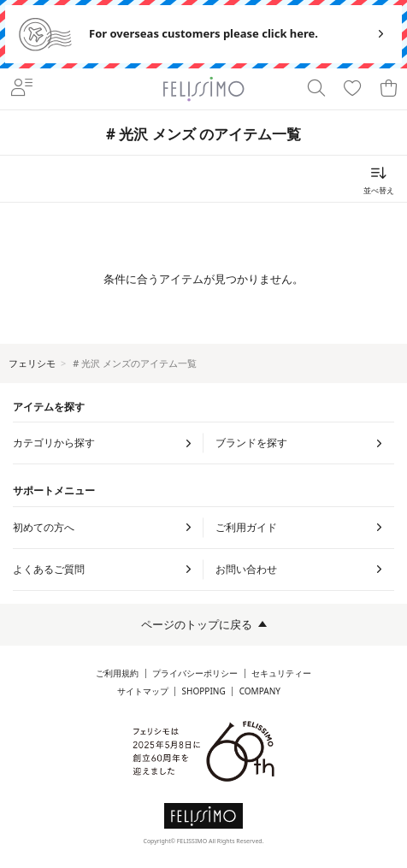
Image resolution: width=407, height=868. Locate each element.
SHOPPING (204, 691)
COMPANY (260, 691)
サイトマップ (143, 691)
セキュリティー (281, 673)
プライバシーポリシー (195, 673)
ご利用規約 (117, 673)
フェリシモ (32, 363)
